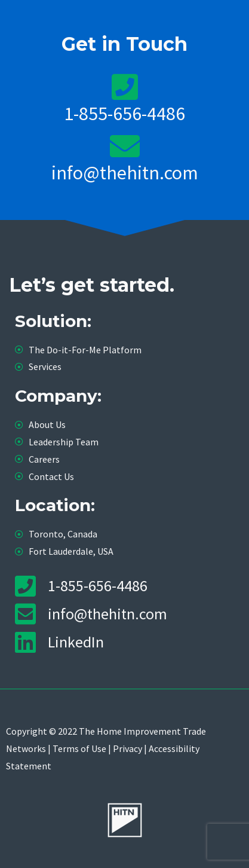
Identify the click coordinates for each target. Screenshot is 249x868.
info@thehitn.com (125, 173)
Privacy (127, 748)
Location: (55, 505)
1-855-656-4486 (124, 114)
